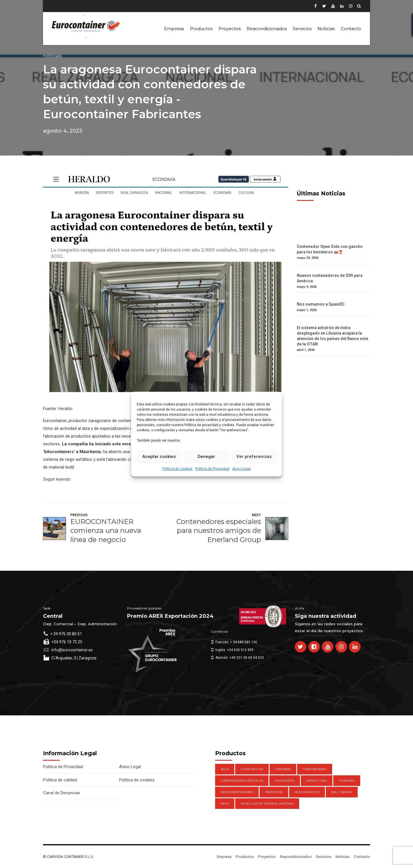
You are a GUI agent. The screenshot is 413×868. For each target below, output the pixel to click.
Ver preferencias (254, 457)
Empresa (174, 29)
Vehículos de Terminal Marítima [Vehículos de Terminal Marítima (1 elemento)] (267, 804)
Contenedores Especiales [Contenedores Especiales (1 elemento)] (242, 781)
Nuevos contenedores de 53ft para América (330, 278)
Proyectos (230, 29)
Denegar (206, 457)
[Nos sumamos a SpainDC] (333, 299)
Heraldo (65, 409)
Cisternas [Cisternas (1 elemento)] (283, 769)
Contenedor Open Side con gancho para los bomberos (330, 249)
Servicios (302, 29)
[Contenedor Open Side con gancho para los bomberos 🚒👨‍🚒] (333, 241)
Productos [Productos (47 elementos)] (274, 792)
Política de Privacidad (212, 469)
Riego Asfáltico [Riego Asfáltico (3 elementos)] (307, 792)
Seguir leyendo (57, 479)
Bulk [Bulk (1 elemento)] (225, 769)
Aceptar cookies (159, 457)
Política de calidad (60, 780)
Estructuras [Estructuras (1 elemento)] (316, 781)
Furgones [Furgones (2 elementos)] (347, 781)
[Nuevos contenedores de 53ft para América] (333, 270)
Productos (201, 29)
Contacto (351, 29)
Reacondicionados (267, 29)
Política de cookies (177, 469)
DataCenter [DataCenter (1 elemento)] (285, 781)
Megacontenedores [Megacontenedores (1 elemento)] (237, 792)
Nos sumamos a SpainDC (321, 304)
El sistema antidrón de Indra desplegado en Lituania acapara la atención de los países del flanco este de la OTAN (333, 336)
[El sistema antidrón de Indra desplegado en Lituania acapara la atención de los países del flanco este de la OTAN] (333, 322)
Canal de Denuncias (62, 793)
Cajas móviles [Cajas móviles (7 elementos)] (252, 769)
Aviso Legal (241, 469)
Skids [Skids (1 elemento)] (225, 804)
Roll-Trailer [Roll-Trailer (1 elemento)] (342, 792)
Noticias (326, 29)
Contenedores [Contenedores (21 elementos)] (314, 769)
